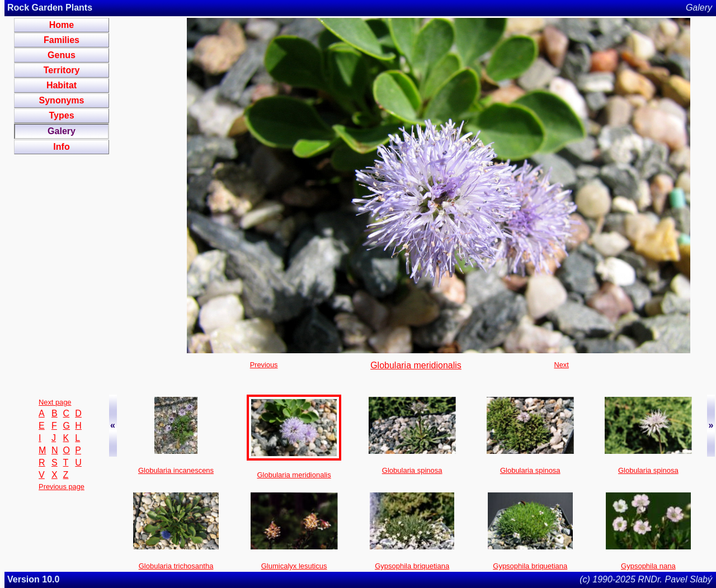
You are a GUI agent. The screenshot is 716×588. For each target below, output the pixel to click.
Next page (55, 402)
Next (562, 365)
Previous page (62, 487)
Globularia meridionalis (416, 365)
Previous (264, 365)
